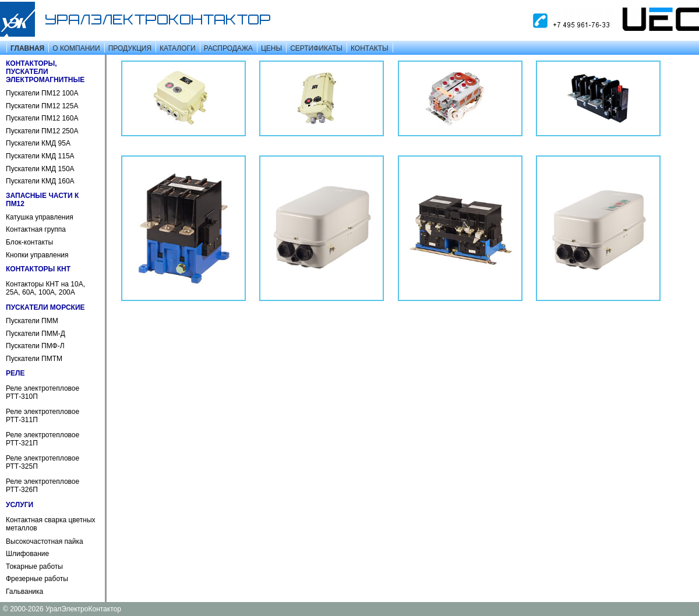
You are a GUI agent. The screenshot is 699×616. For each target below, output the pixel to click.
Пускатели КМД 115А (40, 156)
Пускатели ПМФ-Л (35, 346)
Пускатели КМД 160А (40, 181)
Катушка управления (40, 217)
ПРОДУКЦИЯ (130, 48)
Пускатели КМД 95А (38, 143)
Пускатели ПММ (32, 321)
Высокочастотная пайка (45, 541)
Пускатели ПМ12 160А (42, 118)
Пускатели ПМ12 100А (42, 93)
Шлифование (27, 554)
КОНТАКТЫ (370, 48)
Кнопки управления (37, 255)
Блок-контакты (29, 242)
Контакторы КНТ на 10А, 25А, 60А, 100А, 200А (45, 288)
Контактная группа (36, 229)
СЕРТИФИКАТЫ (316, 48)
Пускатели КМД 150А (40, 169)
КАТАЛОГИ (178, 48)
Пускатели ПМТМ (34, 359)
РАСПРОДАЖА (228, 48)
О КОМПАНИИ (76, 48)
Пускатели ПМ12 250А (42, 131)
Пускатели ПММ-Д (36, 334)
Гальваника (24, 592)
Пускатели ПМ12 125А (42, 106)
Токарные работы (34, 567)
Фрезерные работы (37, 579)
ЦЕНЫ (271, 48)
